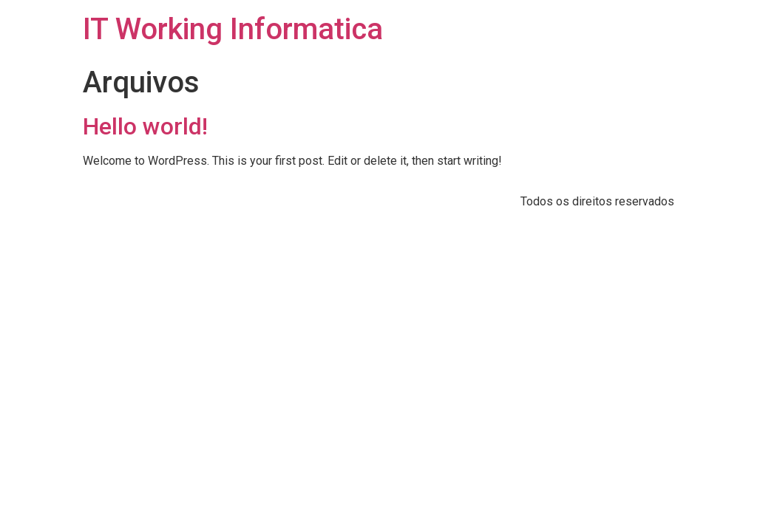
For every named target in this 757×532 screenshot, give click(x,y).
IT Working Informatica (233, 29)
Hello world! (145, 126)
